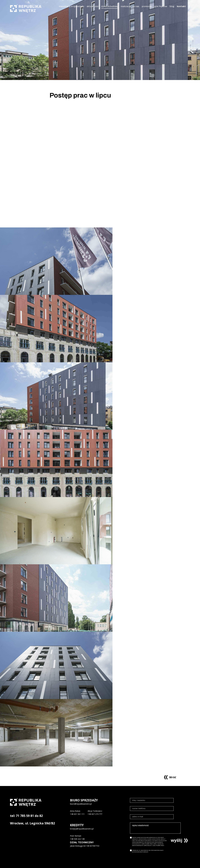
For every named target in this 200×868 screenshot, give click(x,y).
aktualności (93, 6)
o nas (136, 6)
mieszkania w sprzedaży (72, 6)
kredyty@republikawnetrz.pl (82, 829)
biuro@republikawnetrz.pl (81, 804)
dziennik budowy (110, 6)
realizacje (126, 6)
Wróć (173, 777)
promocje (147, 6)
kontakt (181, 6)
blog (172, 6)
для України (161, 6)
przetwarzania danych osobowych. (140, 852)
